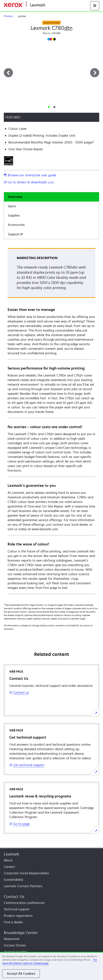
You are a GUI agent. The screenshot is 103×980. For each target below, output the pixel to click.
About (8, 860)
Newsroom (12, 939)
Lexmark (11, 854)
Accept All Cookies (21, 974)
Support (15, 234)
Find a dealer (13, 922)
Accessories (16, 225)
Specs (12, 206)
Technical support (17, 909)
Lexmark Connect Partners (23, 886)
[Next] (95, 73)
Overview (15, 197)
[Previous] (8, 73)
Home (49, 5)
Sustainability (13, 880)
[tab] (49, 107)
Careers (9, 867)
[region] (51, 966)
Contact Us (14, 897)
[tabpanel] (51, 421)
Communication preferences (24, 903)
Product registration (18, 916)
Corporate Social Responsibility (26, 873)
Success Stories (15, 945)
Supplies (14, 215)
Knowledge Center (21, 933)
